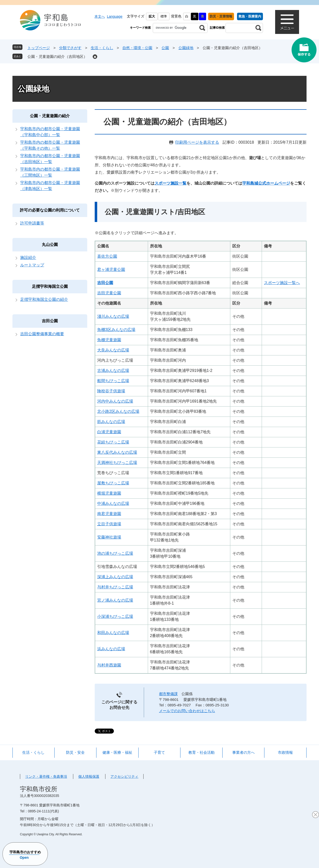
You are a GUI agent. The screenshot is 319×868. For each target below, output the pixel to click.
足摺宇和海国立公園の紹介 (44, 299)
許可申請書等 (32, 223)
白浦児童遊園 (109, 432)
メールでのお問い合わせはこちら (187, 711)
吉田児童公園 (109, 293)
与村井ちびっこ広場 (115, 587)
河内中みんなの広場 (115, 401)
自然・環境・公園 (137, 48)
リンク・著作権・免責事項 (46, 776)
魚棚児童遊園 (109, 340)
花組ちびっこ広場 (113, 442)
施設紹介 (28, 258)
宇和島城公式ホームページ (266, 183)
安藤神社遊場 (109, 537)
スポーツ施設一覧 (170, 183)
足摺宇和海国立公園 (50, 286)
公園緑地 (186, 48)
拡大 (152, 16)
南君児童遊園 (109, 514)
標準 (164, 16)
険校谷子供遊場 (111, 391)
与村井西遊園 (109, 665)
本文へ (100, 16)
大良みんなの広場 (113, 350)
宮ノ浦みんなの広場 (115, 600)
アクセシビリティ (124, 776)
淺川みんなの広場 (113, 316)
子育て (159, 752)
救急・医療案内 (250, 16)
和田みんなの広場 (113, 633)
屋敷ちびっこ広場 (113, 483)
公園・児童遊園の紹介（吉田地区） (57, 56)
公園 (165, 48)
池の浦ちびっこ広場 (115, 553)
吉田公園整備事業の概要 (42, 334)
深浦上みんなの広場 (115, 577)
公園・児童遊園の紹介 (50, 116)
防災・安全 (75, 752)
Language (115, 16)
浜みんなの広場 (111, 649)
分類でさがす (70, 48)
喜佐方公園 (107, 256)
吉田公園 (50, 321)
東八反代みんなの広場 (117, 452)
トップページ (39, 48)
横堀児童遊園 (109, 493)
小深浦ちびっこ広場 (115, 616)
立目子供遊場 (109, 524)
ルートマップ (32, 265)
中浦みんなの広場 (113, 503)
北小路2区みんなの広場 (118, 411)
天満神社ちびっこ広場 (117, 463)
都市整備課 (168, 694)
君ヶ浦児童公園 (111, 270)
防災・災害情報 (221, 16)
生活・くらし (102, 48)
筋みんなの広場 (111, 422)
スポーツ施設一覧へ (282, 283)
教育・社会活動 (201, 752)
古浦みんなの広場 (113, 371)
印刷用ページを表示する (197, 142)
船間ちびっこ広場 (113, 381)
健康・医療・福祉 (117, 752)
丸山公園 (50, 245)
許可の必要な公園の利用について (50, 210)
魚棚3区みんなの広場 (116, 330)
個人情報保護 (89, 776)
